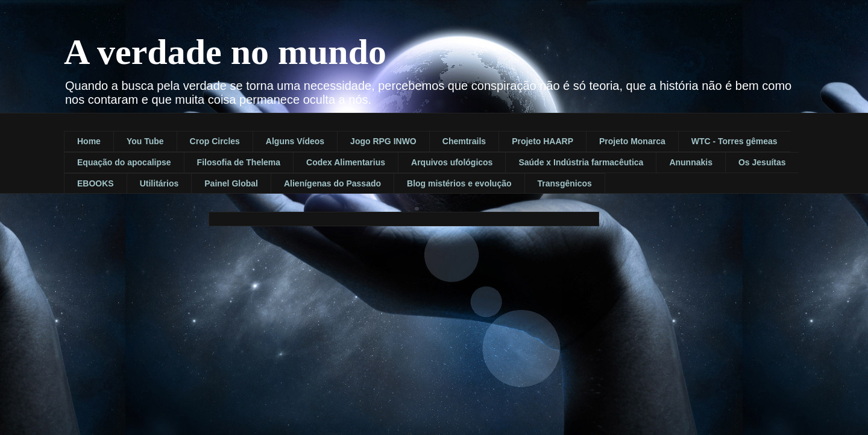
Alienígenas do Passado (332, 183)
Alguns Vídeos (295, 141)
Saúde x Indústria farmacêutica (581, 162)
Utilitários (159, 183)
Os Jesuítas (762, 162)
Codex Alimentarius (346, 162)
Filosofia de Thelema (239, 162)
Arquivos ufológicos (452, 162)
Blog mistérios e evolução (459, 183)
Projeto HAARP (542, 141)
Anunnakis (691, 162)
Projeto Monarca (632, 141)
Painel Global (231, 183)
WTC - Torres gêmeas (734, 141)
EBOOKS (96, 183)
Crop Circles (215, 141)
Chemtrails (464, 141)
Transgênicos (565, 183)
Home (89, 141)
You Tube (145, 141)
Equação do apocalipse (124, 162)
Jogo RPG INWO (383, 141)
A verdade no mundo (225, 52)
